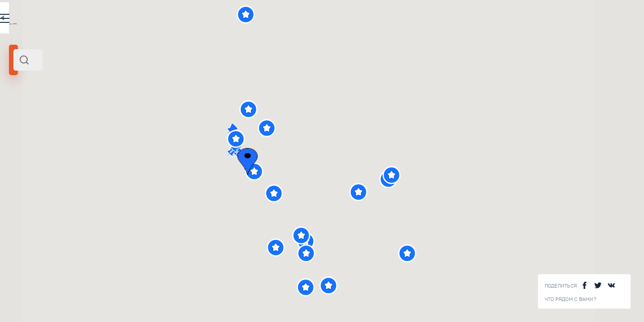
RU (177, 20)
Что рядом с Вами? (570, 299)
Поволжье (76, 122)
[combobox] (121, 60)
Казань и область (36, 122)
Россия (101, 122)
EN (196, 20)
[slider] (33, 162)
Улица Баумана (125, 251)
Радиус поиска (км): (33, 148)
